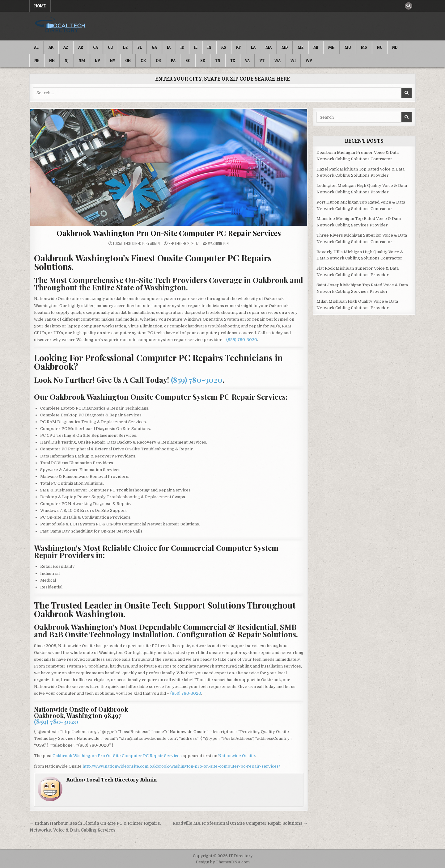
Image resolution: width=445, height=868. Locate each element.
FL (140, 47)
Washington (218, 243)
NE (37, 61)
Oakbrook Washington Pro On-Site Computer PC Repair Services (169, 233)
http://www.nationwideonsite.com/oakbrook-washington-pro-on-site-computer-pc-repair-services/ (181, 766)
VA (247, 61)
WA (278, 61)
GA (154, 47)
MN (331, 47)
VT (262, 61)
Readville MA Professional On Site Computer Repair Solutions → (240, 823)
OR (158, 61)
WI (293, 61)
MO (348, 47)
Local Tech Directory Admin (136, 243)
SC (188, 61)
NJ (67, 61)
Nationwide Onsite (237, 756)
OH (128, 61)
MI (316, 47)
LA (253, 47)
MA (269, 47)
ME (301, 47)
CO (110, 47)
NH (52, 61)
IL (196, 47)
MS (364, 47)
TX (233, 61)
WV (309, 61)
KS (224, 47)
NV (97, 61)
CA (95, 47)
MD (285, 47)
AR (81, 47)
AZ (66, 47)
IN (209, 47)
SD (203, 61)
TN (218, 61)
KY (239, 47)
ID (182, 47)
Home (40, 6)
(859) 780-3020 (242, 340)
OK (143, 61)
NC (380, 47)
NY (113, 61)
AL (36, 47)
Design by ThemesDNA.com (223, 862)
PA (173, 61)
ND (395, 47)
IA (169, 47)
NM (82, 61)
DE (125, 47)
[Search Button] (409, 6)
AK (51, 47)
